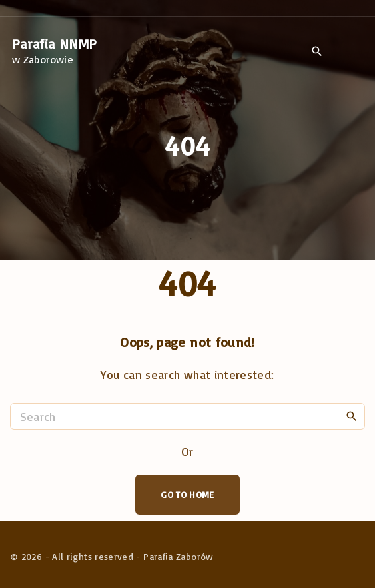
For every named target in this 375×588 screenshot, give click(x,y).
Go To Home (187, 494)
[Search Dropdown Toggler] (317, 52)
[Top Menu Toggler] (354, 51)
